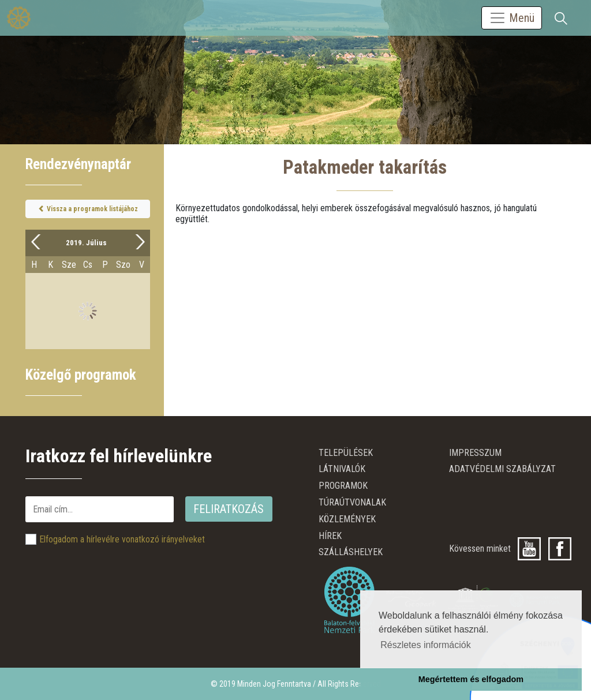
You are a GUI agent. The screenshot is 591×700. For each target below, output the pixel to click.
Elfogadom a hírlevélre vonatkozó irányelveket (122, 539)
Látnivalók (342, 469)
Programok (343, 486)
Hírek (330, 536)
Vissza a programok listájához (88, 209)
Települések (346, 453)
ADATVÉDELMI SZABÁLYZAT (502, 469)
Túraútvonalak (352, 502)
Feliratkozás (229, 509)
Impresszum (475, 453)
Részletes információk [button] (426, 645)
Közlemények (347, 519)
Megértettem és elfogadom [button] (471, 679)
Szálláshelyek (351, 552)
